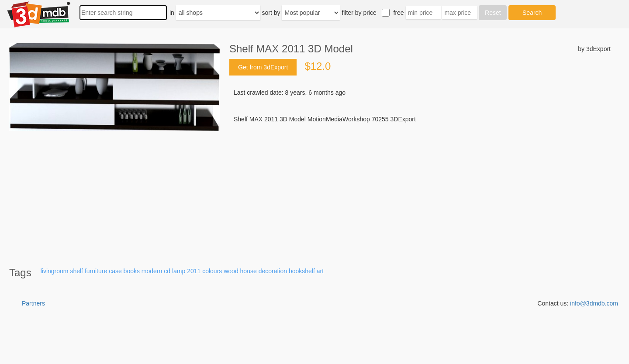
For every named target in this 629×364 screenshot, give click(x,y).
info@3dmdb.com (594, 303)
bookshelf (302, 271)
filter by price (359, 13)
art (320, 271)
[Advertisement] (420, 190)
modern (152, 271)
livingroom (55, 271)
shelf (76, 271)
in (172, 13)
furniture (96, 271)
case (115, 271)
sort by (271, 13)
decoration (273, 271)
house (249, 271)
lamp (179, 271)
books (132, 271)
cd (167, 271)
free (399, 13)
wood (231, 271)
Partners (33, 303)
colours (212, 271)
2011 (194, 271)
